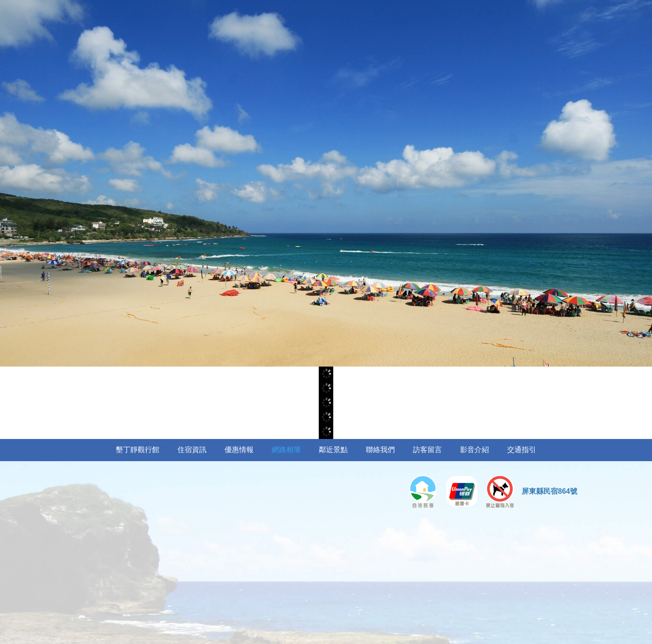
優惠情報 (239, 450)
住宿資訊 (192, 450)
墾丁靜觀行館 (138, 450)
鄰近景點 (333, 450)
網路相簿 (286, 450)
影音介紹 (475, 450)
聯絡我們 (380, 450)
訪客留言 (427, 450)
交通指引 (522, 450)
